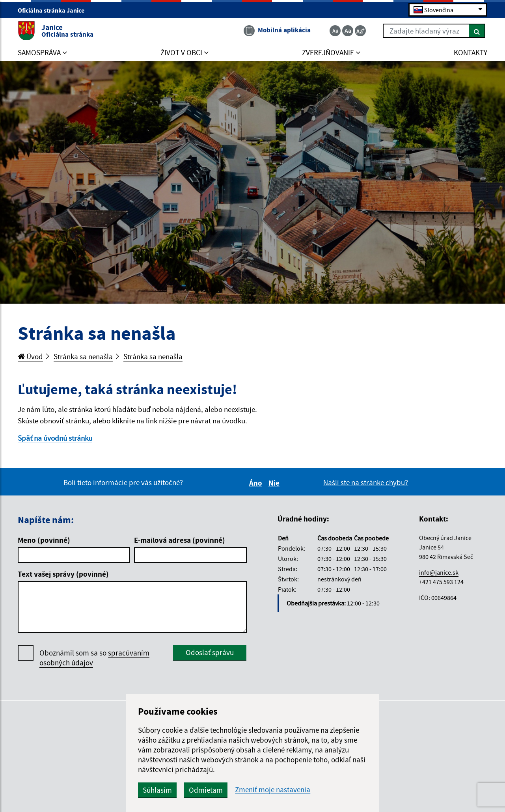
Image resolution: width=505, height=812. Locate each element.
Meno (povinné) (44, 540)
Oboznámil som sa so (94, 658)
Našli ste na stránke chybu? (366, 482)
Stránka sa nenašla (83, 356)
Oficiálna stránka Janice (54, 10)
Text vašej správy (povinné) (63, 574)
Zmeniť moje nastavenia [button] (273, 790)
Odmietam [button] (206, 790)
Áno (257, 483)
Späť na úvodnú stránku (55, 438)
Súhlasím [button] (157, 790)
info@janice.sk (439, 572)
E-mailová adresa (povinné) (180, 540)
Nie (275, 483)
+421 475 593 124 (441, 582)
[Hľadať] (477, 31)
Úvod (30, 356)
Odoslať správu (210, 652)
